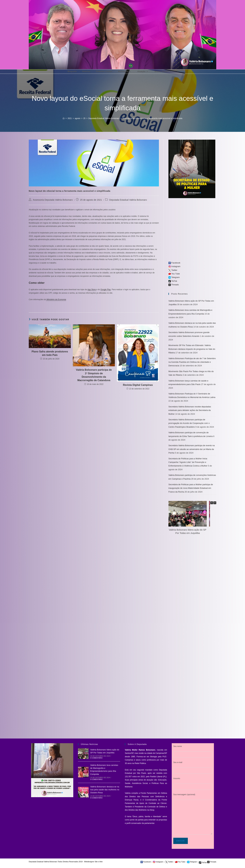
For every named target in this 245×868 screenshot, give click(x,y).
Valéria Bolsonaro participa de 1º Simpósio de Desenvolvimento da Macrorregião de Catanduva (94, 375)
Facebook (174, 263)
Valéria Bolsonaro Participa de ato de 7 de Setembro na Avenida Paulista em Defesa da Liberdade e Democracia (192, 362)
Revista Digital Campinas (138, 385)
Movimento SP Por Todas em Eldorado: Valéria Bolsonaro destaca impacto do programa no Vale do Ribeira (192, 349)
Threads (174, 285)
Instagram (174, 266)
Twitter (173, 270)
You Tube (174, 274)
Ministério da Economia (56, 300)
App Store (92, 290)
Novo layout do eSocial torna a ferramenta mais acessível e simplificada (152, 118)
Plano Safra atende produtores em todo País (50, 353)
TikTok (173, 281)
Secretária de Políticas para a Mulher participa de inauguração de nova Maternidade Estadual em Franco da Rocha (191, 488)
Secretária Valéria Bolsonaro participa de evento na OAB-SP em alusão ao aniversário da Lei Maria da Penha (192, 449)
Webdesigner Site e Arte (93, 862)
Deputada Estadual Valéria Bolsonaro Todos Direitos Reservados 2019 (56, 862)
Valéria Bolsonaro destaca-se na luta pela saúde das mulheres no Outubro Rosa (105, 790)
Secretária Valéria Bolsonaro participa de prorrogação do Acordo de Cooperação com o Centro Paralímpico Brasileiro (189, 423)
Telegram (174, 277)
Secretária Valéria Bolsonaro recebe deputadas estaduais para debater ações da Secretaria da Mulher (190, 410)
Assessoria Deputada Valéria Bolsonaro (53, 200)
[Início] (64, 118)
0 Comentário (96, 758)
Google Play (106, 290)
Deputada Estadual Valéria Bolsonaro (128, 200)
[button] (215, 503)
